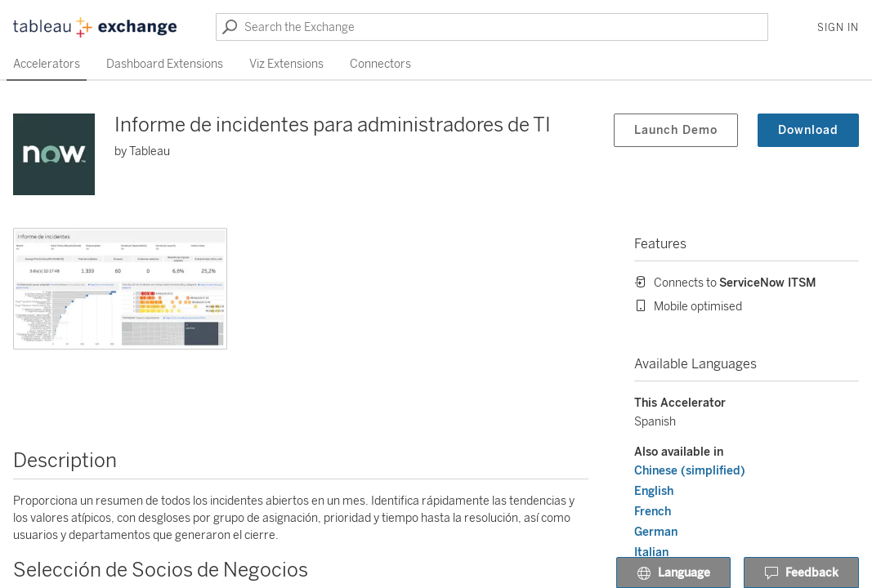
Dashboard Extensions (165, 64)
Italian (651, 552)
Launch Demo (676, 130)
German (656, 532)
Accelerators (47, 64)
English (654, 491)
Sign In (838, 28)
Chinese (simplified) (690, 471)
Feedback (801, 573)
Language (673, 573)
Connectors (380, 64)
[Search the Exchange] (492, 27)
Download (808, 130)
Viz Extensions (286, 64)
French (653, 512)
